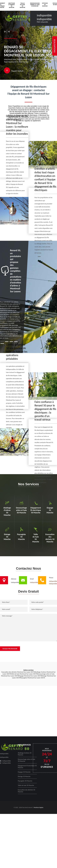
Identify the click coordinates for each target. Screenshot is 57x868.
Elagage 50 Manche (24, 772)
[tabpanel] (11, 294)
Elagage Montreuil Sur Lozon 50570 (30, 676)
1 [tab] (2, 342)
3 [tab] (11, 342)
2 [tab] (7, 342)
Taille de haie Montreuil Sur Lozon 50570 (24, 674)
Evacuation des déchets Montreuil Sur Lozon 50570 (18, 672)
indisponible (44, 15)
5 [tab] (2, 344)
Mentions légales (38, 807)
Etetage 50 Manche (45, 5)
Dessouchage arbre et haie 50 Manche (35, 5)
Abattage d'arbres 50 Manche (12, 5)
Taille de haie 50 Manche (23, 5)
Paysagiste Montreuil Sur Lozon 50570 (33, 678)
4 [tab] (16, 342)
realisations (55, 46)
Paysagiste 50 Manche (25, 781)
